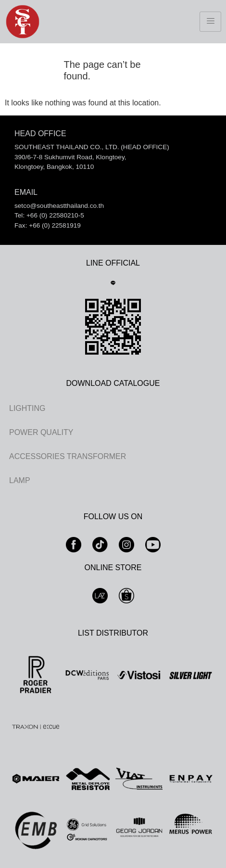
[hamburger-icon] (210, 22)
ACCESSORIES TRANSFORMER (68, 456)
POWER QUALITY (41, 432)
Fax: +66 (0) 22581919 (48, 225)
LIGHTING (27, 408)
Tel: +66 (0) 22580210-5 (49, 215)
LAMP (20, 480)
